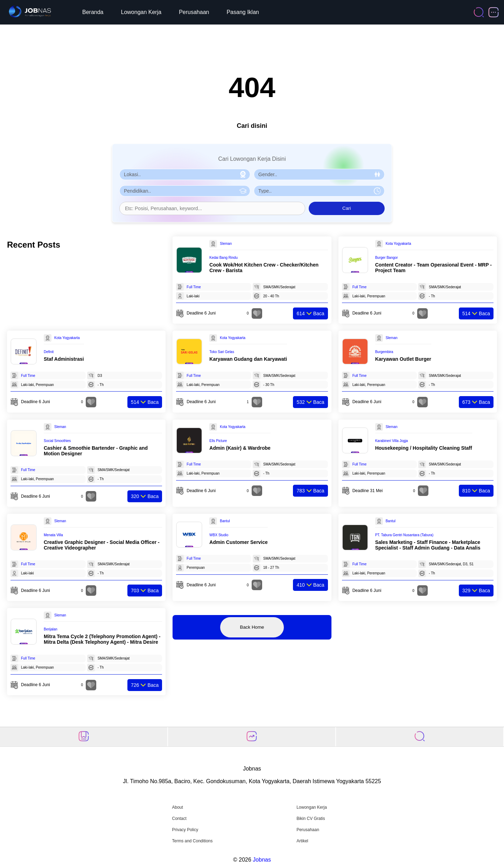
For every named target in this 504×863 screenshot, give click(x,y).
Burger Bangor (387, 258)
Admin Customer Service (239, 542)
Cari (346, 208)
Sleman (226, 244)
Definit (49, 352)
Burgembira (384, 352)
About (177, 807)
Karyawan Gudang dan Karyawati (248, 359)
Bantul (225, 521)
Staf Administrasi (64, 359)
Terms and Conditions (192, 841)
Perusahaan (194, 12)
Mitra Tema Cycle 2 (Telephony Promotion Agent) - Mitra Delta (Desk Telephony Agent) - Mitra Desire (102, 639)
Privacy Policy (185, 830)
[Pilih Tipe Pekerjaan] (319, 191)
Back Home (252, 627)
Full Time (194, 287)
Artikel (302, 841)
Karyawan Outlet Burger (403, 359)
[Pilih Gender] (319, 174)
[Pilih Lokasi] (185, 174)
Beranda (93, 12)
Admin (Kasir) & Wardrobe (240, 448)
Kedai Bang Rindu (223, 258)
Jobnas (262, 860)
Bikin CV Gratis (311, 819)
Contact (179, 819)
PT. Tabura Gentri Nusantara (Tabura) (404, 535)
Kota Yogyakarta (398, 244)
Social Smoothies (57, 441)
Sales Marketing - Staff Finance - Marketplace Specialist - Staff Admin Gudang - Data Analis (428, 545)
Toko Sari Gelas (222, 352)
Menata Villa (53, 535)
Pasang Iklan (243, 12)
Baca (310, 313)
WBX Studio (219, 535)
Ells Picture (218, 441)
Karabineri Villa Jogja (392, 441)
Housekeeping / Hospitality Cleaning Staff (424, 448)
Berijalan (51, 629)
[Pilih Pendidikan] (185, 191)
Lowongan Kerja (141, 12)
